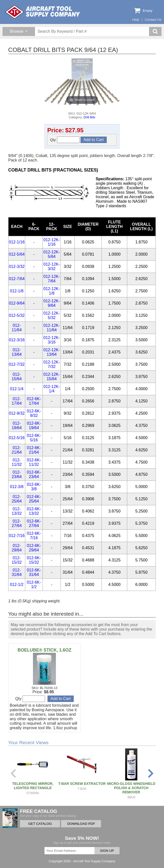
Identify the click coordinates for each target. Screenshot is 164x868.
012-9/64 (17, 303)
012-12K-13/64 (52, 352)
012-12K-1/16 (52, 242)
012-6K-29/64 (34, 548)
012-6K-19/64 (34, 426)
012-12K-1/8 (52, 291)
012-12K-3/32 (52, 266)
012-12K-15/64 (52, 377)
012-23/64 (17, 474)
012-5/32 (17, 315)
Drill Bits (89, 117)
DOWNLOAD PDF (81, 824)
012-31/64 (17, 572)
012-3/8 (17, 487)
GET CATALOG (40, 824)
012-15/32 (17, 560)
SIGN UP (107, 851)
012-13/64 (17, 352)
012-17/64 (17, 401)
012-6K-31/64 (34, 572)
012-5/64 (17, 254)
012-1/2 (17, 585)
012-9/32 (17, 413)
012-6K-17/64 (34, 401)
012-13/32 (17, 511)
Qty (65, 140)
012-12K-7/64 (52, 279)
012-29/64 (17, 548)
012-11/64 (17, 328)
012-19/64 (17, 426)
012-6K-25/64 (34, 499)
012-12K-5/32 (52, 315)
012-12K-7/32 (52, 364)
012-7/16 (17, 536)
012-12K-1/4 (52, 389)
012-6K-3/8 (34, 487)
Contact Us (153, 20)
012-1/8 (17, 291)
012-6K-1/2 (34, 585)
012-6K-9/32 (34, 413)
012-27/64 (17, 523)
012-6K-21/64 (34, 450)
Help (136, 20)
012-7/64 (17, 279)
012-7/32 (17, 364)
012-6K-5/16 (34, 438)
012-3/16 (17, 340)
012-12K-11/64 (52, 328)
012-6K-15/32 (34, 560)
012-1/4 (17, 389)
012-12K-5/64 (52, 254)
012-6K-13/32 (34, 511)
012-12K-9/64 (52, 303)
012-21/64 (17, 450)
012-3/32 (17, 266)
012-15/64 (17, 377)
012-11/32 (17, 462)
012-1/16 (17, 242)
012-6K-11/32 (34, 462)
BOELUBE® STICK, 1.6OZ (44, 650)
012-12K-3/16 (52, 340)
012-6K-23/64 (34, 474)
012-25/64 (17, 499)
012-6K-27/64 (34, 523)
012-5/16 (17, 438)
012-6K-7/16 (34, 536)
